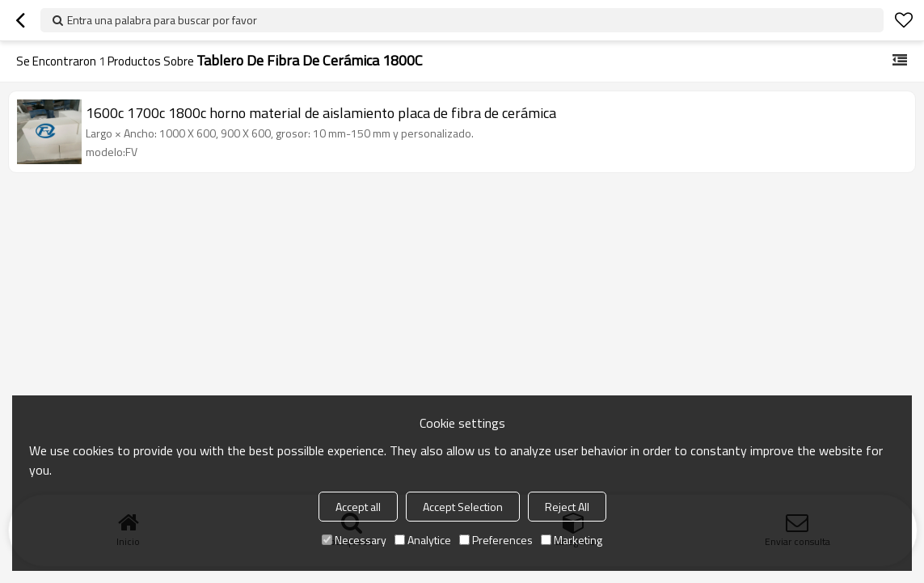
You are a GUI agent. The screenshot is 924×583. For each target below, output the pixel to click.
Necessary (354, 540)
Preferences (496, 540)
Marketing (572, 540)
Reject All (567, 507)
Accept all (358, 507)
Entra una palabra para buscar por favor (162, 20)
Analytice (423, 540)
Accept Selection (463, 507)
